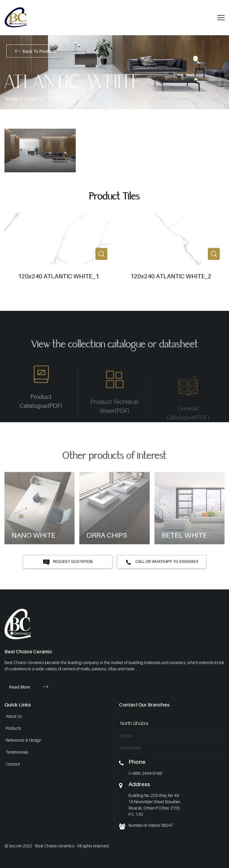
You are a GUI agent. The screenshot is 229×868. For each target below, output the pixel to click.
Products (13, 728)
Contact (13, 764)
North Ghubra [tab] (134, 723)
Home (11, 99)
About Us (14, 716)
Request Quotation (68, 562)
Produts (33, 99)
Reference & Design (24, 740)
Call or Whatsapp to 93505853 (162, 562)
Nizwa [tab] (126, 735)
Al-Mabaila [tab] (131, 748)
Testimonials (17, 752)
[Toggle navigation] (221, 18)
